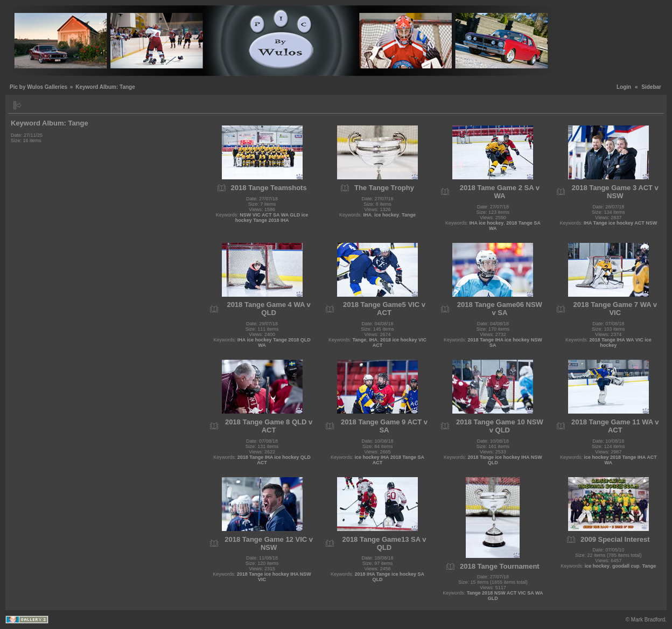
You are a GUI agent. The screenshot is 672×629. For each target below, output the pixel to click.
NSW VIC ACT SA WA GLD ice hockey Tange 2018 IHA (272, 218)
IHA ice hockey (487, 223)
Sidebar (651, 87)
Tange (409, 215)
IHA (368, 215)
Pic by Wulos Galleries (38, 87)
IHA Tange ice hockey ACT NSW (620, 223)
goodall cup (626, 566)
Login (624, 87)
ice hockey (387, 215)
